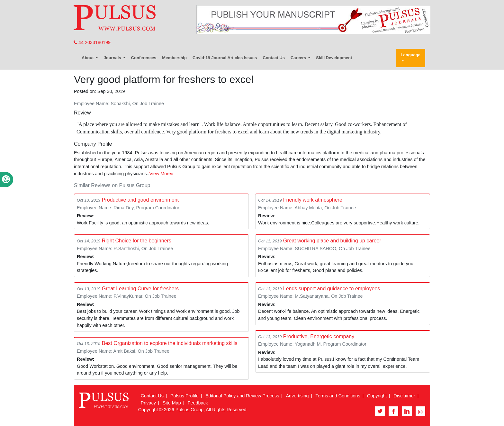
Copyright (377, 396)
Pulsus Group (189, 410)
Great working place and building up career (332, 241)
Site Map (172, 403)
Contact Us (274, 58)
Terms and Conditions (338, 396)
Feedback (198, 403)
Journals (113, 58)
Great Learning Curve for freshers (140, 289)
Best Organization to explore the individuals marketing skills (170, 343)
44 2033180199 (92, 42)
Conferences (144, 58)
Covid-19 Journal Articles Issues (225, 58)
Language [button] (411, 55)
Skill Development (334, 58)
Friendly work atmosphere (313, 200)
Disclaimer (404, 396)
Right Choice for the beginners (137, 241)
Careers (299, 58)
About (88, 58)
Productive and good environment (140, 200)
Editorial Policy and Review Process (242, 396)
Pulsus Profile (184, 396)
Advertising (297, 396)
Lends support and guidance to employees (332, 289)
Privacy (148, 403)
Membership (174, 58)
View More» (161, 174)
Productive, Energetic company (319, 336)
